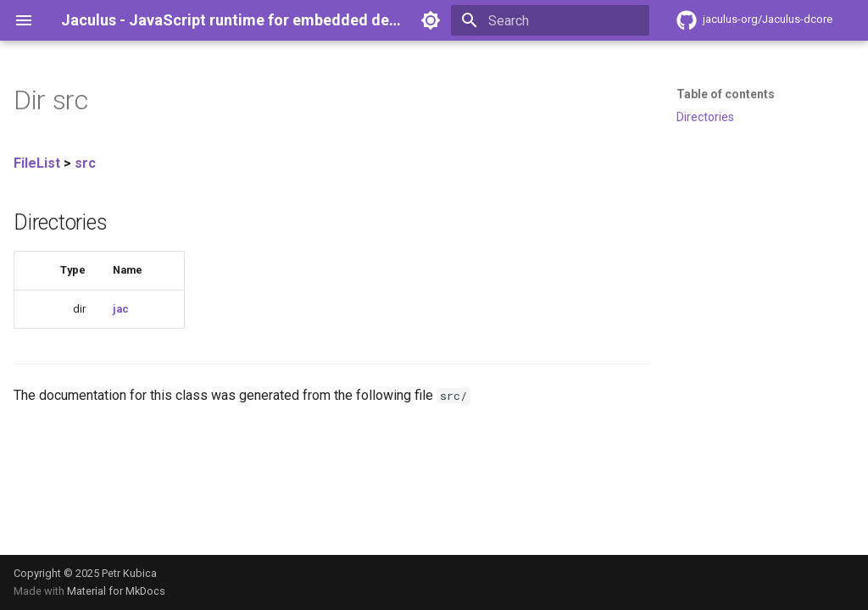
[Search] (550, 20)
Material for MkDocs (116, 591)
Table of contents (726, 94)
